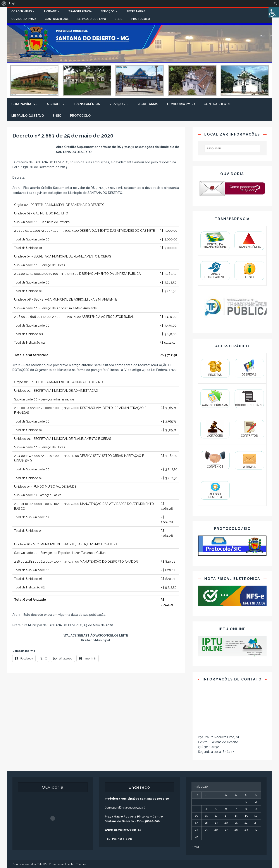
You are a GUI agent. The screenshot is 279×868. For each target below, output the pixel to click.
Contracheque (57, 19)
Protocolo (141, 19)
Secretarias (136, 11)
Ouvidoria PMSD (24, 19)
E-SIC (119, 19)
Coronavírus (22, 11)
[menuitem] (4, 3)
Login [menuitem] (13, 3)
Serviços (108, 11)
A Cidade (50, 11)
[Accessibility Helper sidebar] (274, 12)
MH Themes (79, 864)
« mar (195, 847)
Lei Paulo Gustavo (92, 19)
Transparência (80, 11)
